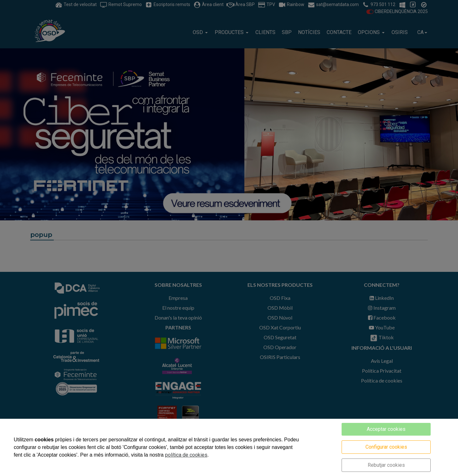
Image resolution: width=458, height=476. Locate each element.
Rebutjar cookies (386, 465)
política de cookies (186, 455)
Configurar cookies (386, 447)
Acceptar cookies (386, 429)
